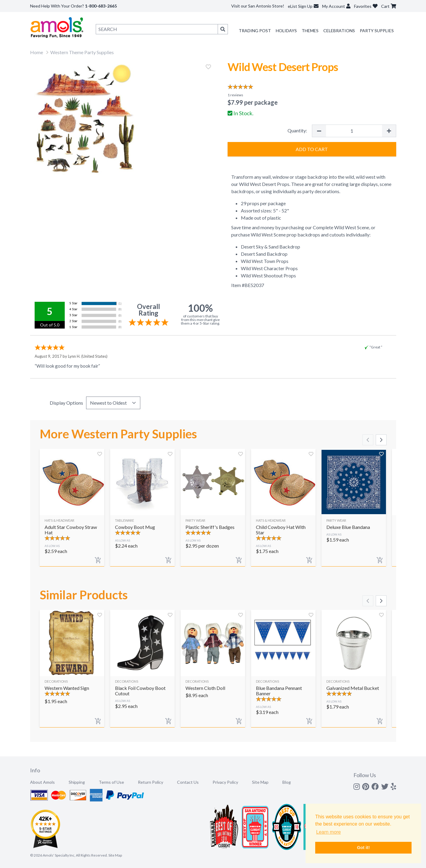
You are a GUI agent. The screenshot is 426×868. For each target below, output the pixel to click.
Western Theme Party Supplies (82, 52)
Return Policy (151, 782)
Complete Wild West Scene (341, 227)
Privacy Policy (225, 782)
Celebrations (339, 31)
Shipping (77, 782)
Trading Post (255, 31)
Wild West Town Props (265, 261)
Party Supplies (377, 31)
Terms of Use (111, 782)
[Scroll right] (381, 440)
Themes (310, 31)
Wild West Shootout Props (269, 275)
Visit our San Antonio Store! (258, 6)
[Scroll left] (368, 440)
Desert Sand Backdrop (264, 254)
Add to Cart (312, 149)
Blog (287, 782)
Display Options (66, 403)
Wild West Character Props (269, 268)
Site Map (260, 782)
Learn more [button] (328, 832)
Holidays (286, 31)
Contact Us (188, 782)
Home (37, 52)
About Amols (42, 782)
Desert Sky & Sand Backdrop (271, 247)
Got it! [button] (363, 848)
